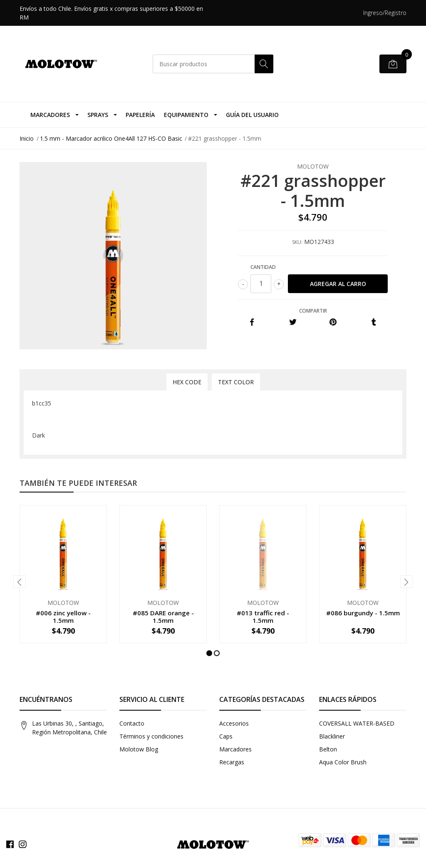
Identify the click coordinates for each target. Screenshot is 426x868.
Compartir (313, 311)
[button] (209, 653)
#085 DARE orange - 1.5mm (163, 617)
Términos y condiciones (151, 736)
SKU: (297, 242)
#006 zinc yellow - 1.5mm (63, 617)
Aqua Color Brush (343, 762)
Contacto (132, 723)
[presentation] (20, 582)
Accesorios (234, 723)
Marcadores (50, 115)
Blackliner (332, 736)
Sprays (98, 115)
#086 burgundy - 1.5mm (363, 613)
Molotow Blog (139, 749)
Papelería (140, 115)
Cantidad (263, 267)
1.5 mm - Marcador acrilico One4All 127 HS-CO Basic (111, 138)
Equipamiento (186, 115)
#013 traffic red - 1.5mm (263, 617)
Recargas (232, 762)
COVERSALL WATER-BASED (357, 723)
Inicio (27, 138)
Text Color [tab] (236, 382)
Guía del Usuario (252, 115)
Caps (226, 736)
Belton (328, 749)
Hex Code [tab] (187, 382)
